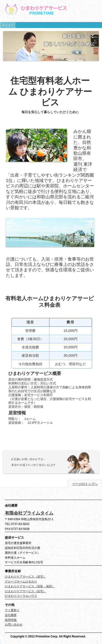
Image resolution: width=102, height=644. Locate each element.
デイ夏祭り (12, 610)
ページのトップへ (85, 484)
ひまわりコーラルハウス (21, 596)
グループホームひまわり (21, 581)
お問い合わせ (14, 625)
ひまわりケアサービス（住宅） (25, 591)
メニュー (8, 25)
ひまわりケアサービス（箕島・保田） (30, 586)
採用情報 (11, 620)
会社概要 (11, 615)
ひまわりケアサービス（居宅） (25, 577)
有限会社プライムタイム (29, 513)
